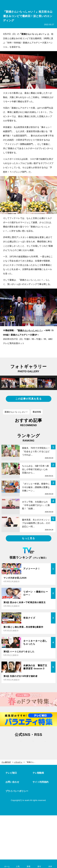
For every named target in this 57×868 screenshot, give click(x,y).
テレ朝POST (28, 4)
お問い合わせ (12, 782)
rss (41, 744)
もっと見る (28, 538)
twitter (16, 744)
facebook (29, 744)
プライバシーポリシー (17, 791)
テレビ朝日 (11, 773)
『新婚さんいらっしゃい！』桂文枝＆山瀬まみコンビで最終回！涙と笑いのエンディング (32, 762)
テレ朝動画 (38, 773)
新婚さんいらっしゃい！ (30, 330)
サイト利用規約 (41, 782)
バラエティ (18, 762)
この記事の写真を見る (28, 399)
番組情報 (37, 412)
